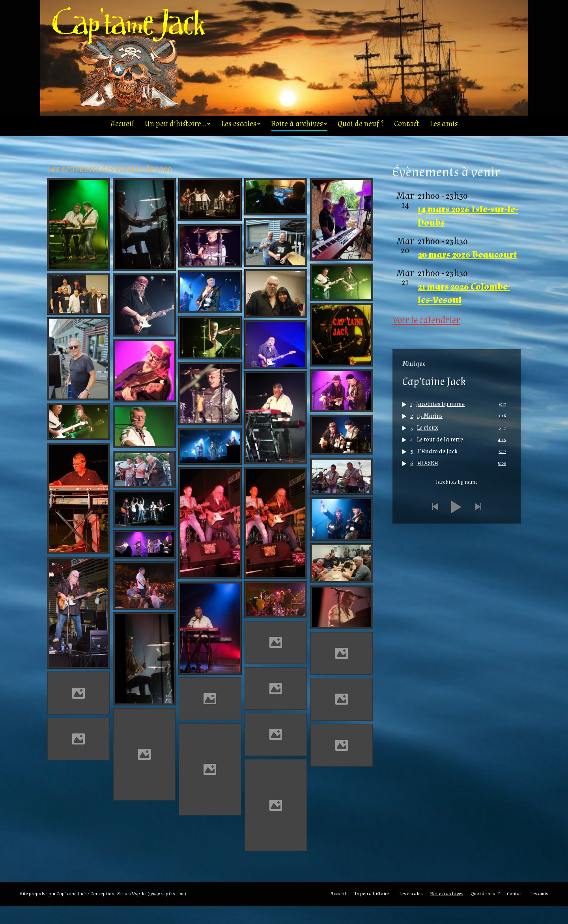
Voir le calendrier (426, 338)
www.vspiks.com (167, 912)
